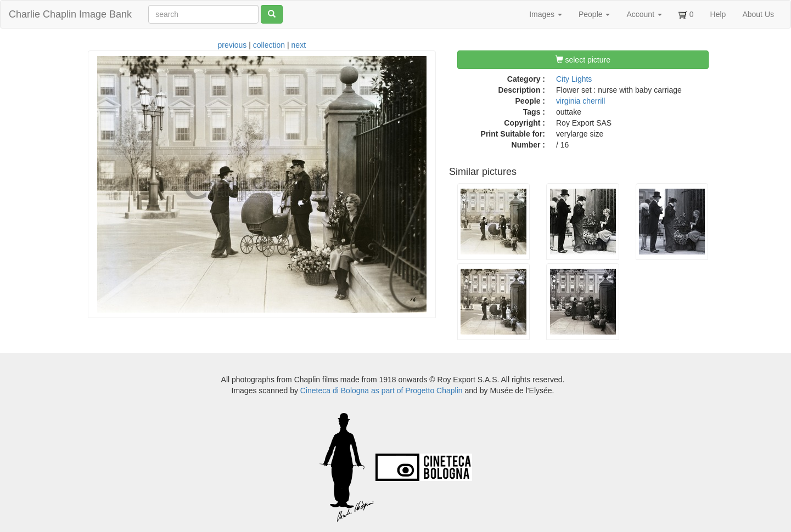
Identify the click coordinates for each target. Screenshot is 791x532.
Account (644, 14)
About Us (758, 14)
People (594, 14)
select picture (583, 60)
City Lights (574, 79)
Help (718, 14)
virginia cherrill (580, 101)
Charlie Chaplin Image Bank (70, 14)
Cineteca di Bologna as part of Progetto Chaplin (382, 390)
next (299, 45)
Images (546, 14)
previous (232, 45)
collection (269, 45)
